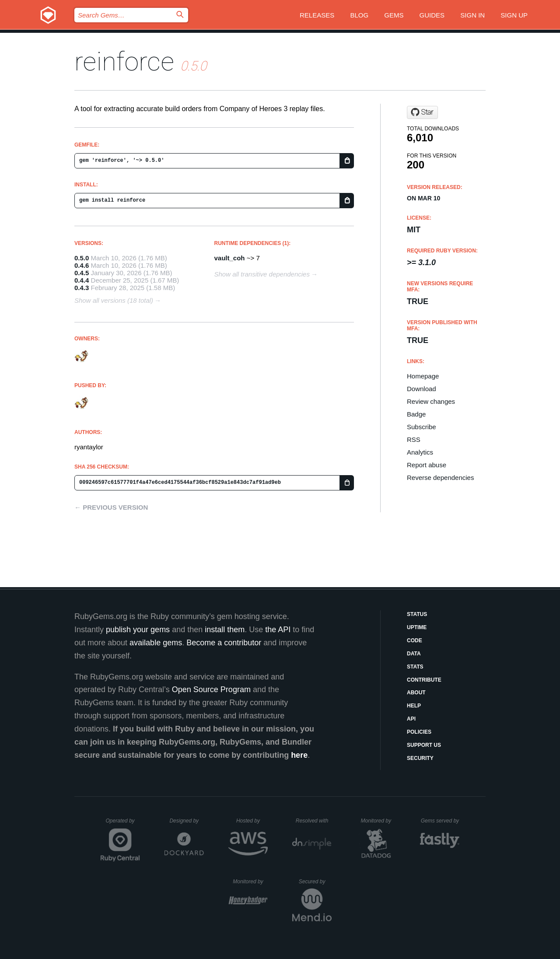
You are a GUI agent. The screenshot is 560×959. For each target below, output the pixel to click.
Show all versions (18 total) (114, 300)
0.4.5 (82, 273)
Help (414, 706)
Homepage (423, 376)
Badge (416, 414)
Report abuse (427, 465)
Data (414, 654)
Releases (317, 15)
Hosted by (252, 821)
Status (417, 614)
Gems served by (440, 821)
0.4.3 (82, 288)
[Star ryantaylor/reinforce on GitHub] (422, 112)
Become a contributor (224, 643)
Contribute (424, 680)
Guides (432, 15)
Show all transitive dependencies (262, 274)
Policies (419, 732)
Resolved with (314, 821)
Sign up (514, 15)
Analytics (420, 452)
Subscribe (422, 427)
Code (415, 640)
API (411, 719)
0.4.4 (82, 280)
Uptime (417, 627)
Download (422, 389)
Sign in (472, 15)
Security (420, 758)
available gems (156, 643)
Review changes (431, 401)
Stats (415, 667)
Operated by (123, 824)
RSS (414, 439)
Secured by (315, 882)
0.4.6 (82, 265)
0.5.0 (82, 258)
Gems (394, 15)
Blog (359, 15)
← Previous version (111, 507)
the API (278, 630)
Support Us (424, 745)
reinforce (124, 61)
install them (225, 630)
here (299, 755)
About (416, 693)
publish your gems (138, 630)
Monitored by (378, 821)
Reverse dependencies (440, 478)
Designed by (186, 821)
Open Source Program (211, 689)
